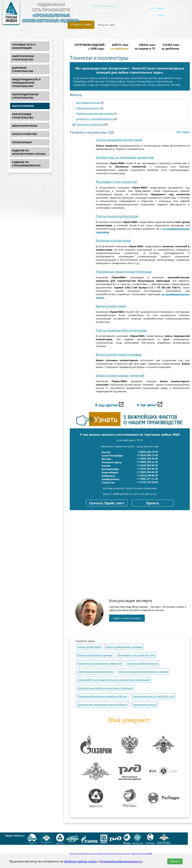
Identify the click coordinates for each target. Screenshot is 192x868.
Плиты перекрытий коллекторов (121, 330)
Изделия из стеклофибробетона (95, 119)
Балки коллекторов (111, 306)
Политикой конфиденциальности (121, 861)
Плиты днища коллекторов (117, 216)
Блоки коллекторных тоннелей (120, 376)
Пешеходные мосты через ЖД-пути (153, 696)
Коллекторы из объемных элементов (125, 157)
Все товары (183, 132)
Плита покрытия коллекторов (119, 140)
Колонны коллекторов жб (142, 663)
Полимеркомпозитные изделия (95, 114)
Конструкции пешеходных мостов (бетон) (103, 705)
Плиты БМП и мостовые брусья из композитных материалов (114, 680)
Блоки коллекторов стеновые (119, 355)
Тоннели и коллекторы (90, 124)
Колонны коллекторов (113, 241)
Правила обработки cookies (142, 853)
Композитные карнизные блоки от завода (143, 672)
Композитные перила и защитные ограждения (105, 688)
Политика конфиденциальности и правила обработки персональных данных (100, 853)
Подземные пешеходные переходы (124, 272)
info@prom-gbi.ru (102, 10)
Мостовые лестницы (88, 103)
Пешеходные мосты (88, 108)
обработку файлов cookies (80, 861)
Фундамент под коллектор (116, 182)
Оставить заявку (81, 25)
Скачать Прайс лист (107, 503)
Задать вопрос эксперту (127, 618)
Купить (153, 503)
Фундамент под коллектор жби (136, 655)
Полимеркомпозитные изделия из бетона (102, 696)
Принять (175, 861)
